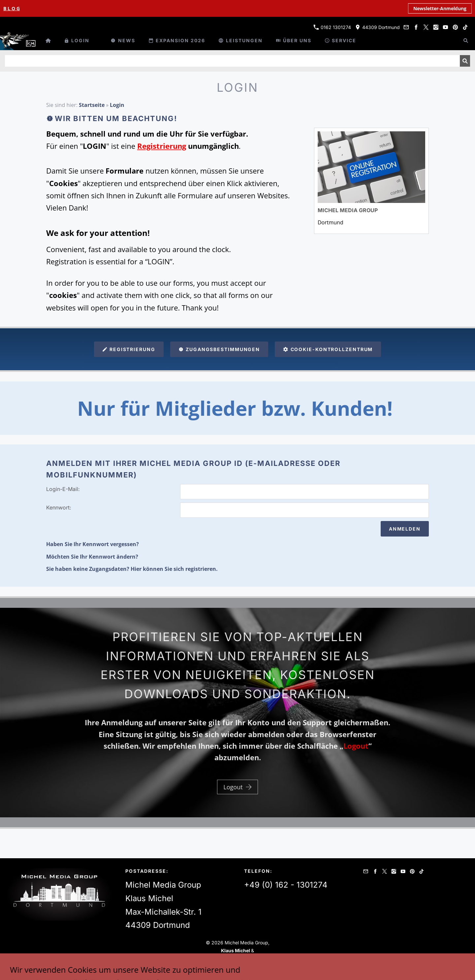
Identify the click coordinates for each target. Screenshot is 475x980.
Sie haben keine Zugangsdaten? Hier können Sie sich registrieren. (132, 569)
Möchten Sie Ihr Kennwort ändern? (92, 557)
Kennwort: (59, 507)
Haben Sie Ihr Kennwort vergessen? (93, 544)
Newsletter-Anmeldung (440, 8)
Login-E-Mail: (63, 489)
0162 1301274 (332, 27)
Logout (237, 787)
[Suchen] (232, 61)
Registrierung (129, 349)
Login (117, 105)
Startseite (92, 105)
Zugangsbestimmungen (219, 349)
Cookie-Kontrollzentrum (328, 349)
